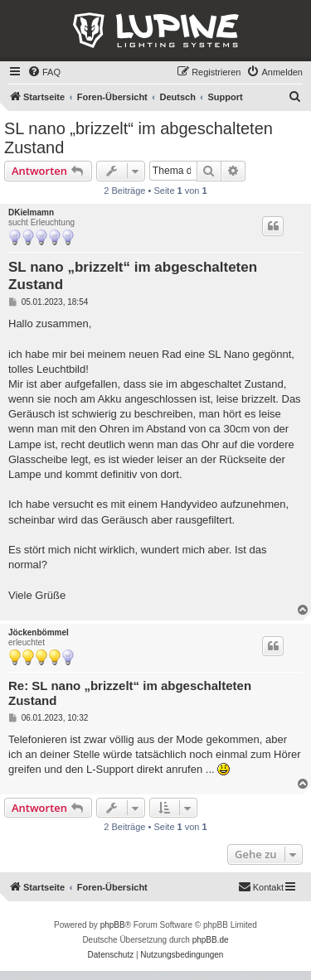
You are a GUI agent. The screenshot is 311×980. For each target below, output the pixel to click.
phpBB (113, 925)
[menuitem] (44, 72)
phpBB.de (211, 940)
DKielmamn (31, 212)
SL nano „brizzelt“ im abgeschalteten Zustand (138, 138)
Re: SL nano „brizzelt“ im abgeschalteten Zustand (130, 693)
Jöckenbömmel (39, 632)
